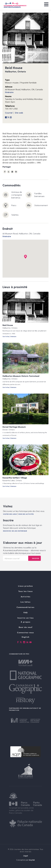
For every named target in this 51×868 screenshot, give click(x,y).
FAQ (26, 613)
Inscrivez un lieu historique (15, 531)
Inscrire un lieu (25, 618)
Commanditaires (25, 607)
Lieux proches (25, 586)
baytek (32, 860)
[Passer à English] (25, 637)
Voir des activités (26, 514)
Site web (19, 113)
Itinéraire (9, 92)
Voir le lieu (6, 336)
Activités (26, 597)
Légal (26, 856)
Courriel (9, 113)
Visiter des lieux (10, 514)
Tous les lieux (26, 591)
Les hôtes (25, 602)
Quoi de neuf (26, 627)
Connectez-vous (25, 632)
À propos (26, 622)
